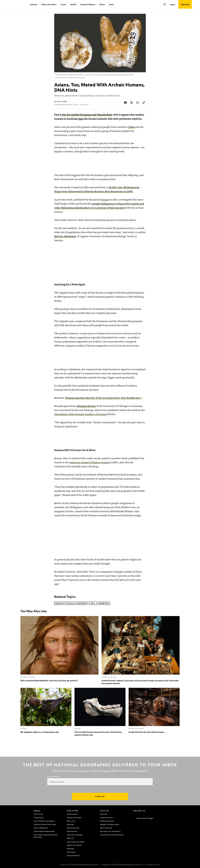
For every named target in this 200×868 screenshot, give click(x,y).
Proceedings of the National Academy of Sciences (80, 414)
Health (73, 4)
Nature (105, 200)
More (111, 4)
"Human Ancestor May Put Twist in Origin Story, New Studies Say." (103, 398)
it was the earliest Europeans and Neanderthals (86, 115)
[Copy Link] (144, 103)
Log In (173, 4)
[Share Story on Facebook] (125, 103)
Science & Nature (88, 4)
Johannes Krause (86, 406)
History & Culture (49, 4)
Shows (102, 4)
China (131, 127)
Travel (63, 4)
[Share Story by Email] (138, 103)
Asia (81, 119)
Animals (33, 4)
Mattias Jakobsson (65, 236)
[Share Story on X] (132, 103)
